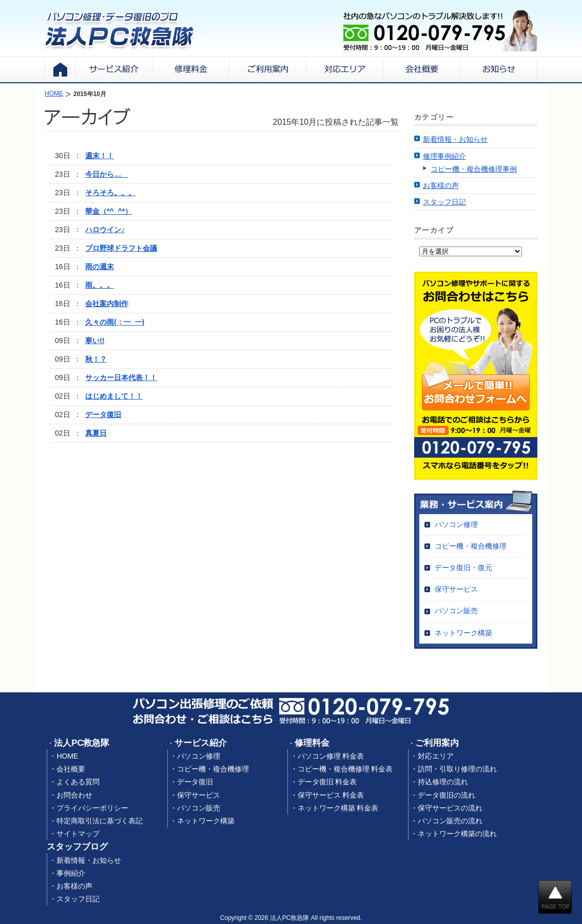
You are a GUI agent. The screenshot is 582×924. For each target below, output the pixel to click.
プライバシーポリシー (92, 808)
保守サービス (456, 589)
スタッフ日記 (444, 202)
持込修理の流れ (443, 782)
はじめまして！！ (114, 396)
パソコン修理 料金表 (331, 756)
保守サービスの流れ (450, 808)
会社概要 (71, 769)
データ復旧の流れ (447, 795)
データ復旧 (103, 414)
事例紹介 (71, 873)
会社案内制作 (107, 304)
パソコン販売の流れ (450, 821)
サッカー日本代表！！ (121, 378)
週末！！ (100, 156)
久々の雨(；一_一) (115, 322)
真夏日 (96, 433)
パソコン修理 (456, 524)
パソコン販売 (456, 611)
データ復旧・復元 (463, 568)
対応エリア (436, 756)
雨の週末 (100, 267)
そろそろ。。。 (110, 193)
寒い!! (95, 341)
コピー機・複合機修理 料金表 (345, 769)
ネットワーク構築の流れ (457, 834)
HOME (67, 756)
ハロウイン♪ (105, 230)
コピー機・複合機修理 (471, 546)
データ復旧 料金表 (327, 782)
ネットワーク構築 (463, 633)
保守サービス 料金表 (331, 795)
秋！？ (96, 359)
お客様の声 (441, 185)
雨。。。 (100, 285)
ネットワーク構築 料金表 (338, 808)
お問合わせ (74, 795)
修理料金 (312, 743)
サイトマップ (78, 834)
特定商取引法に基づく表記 (100, 821)
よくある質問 (78, 782)
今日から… (107, 174)
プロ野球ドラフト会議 (121, 248)
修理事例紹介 (444, 156)
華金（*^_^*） (109, 211)
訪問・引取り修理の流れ (457, 769)
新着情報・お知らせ (455, 139)
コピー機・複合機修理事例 (474, 169)
